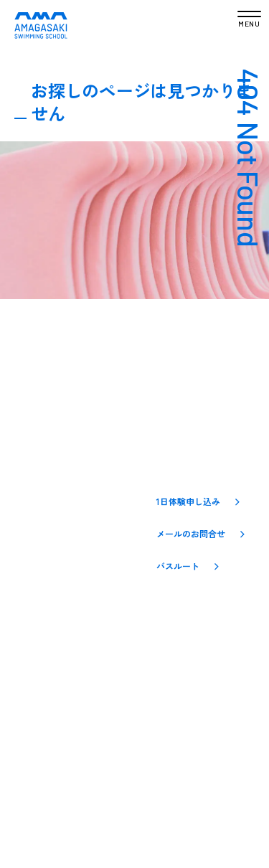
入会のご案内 (44, 568)
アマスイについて (54, 496)
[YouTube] (187, 631)
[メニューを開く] (249, 20)
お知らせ (34, 521)
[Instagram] (136, 631)
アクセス (34, 593)
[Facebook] (161, 631)
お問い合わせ (44, 616)
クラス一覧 (39, 544)
